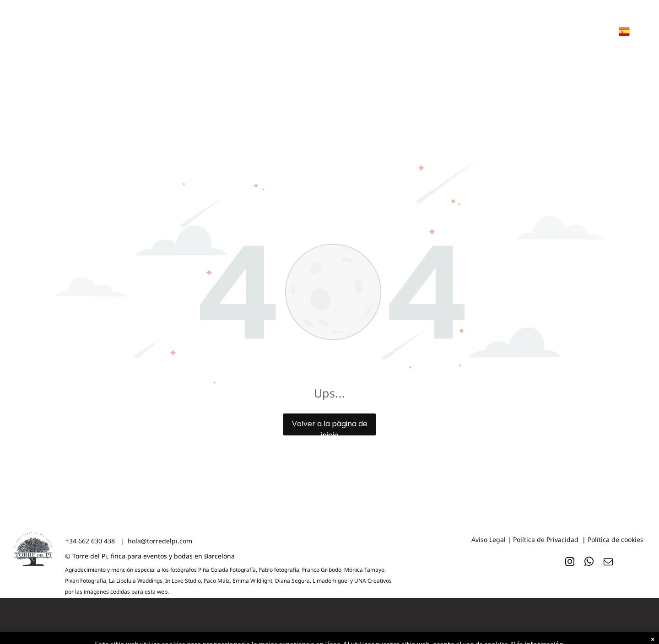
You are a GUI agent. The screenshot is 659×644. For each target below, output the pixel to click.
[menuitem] (101, 46)
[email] (608, 563)
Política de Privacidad (546, 539)
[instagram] (570, 563)
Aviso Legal (489, 539)
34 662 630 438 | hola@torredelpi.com (131, 541)
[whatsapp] (589, 563)
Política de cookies (616, 539)
